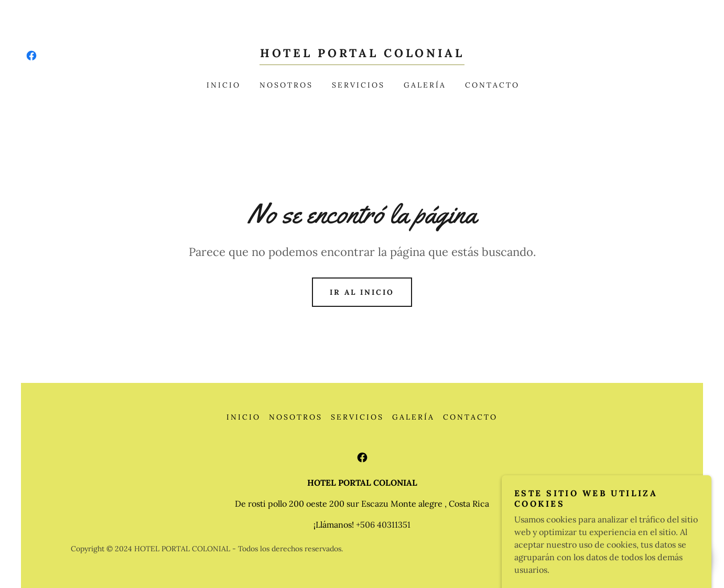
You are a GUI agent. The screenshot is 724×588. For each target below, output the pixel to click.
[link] (31, 56)
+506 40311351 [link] (383, 525)
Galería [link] (425, 85)
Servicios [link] (358, 85)
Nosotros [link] (286, 85)
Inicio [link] (224, 85)
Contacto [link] (492, 85)
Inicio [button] (244, 417)
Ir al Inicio (362, 292)
